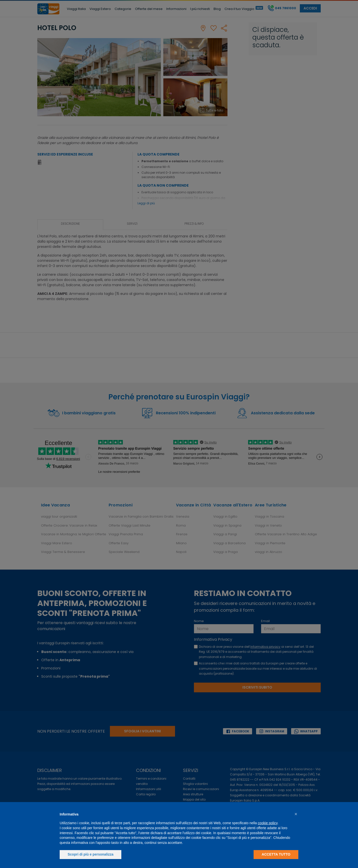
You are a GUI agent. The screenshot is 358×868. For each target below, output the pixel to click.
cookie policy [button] (268, 823)
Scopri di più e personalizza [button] (90, 854)
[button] (296, 814)
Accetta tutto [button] (276, 854)
